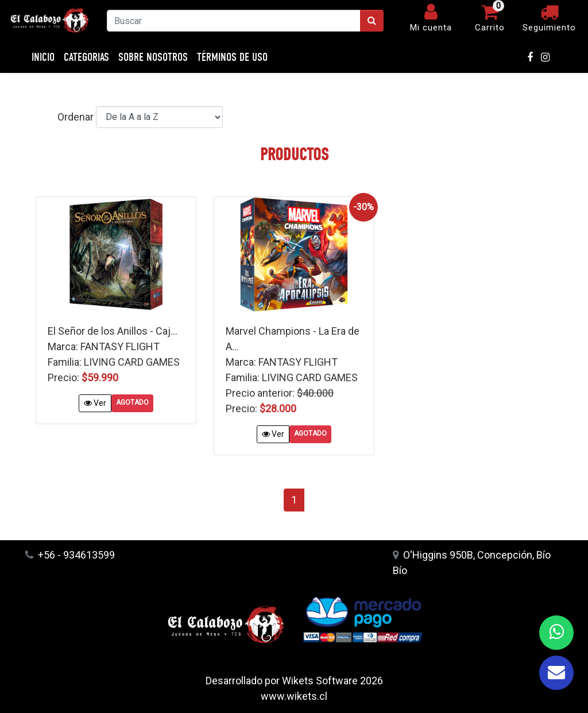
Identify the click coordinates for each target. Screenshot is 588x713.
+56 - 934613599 (70, 555)
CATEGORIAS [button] (86, 57)
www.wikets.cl (294, 696)
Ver (95, 403)
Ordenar (76, 117)
